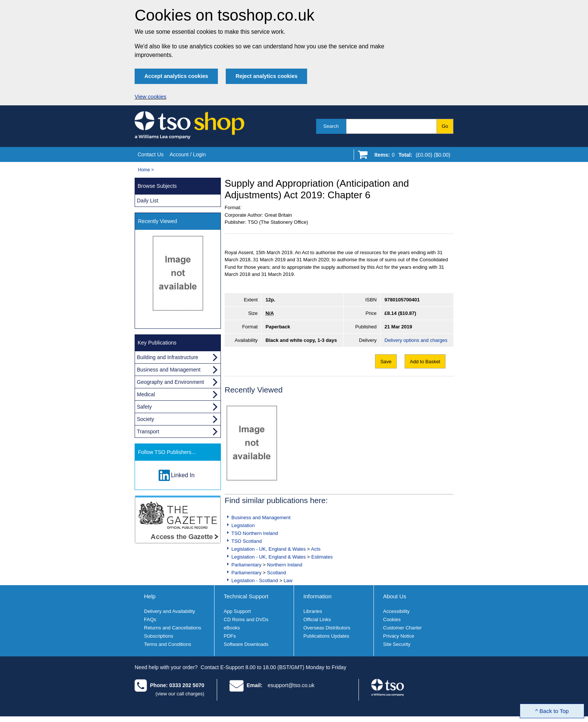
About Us (395, 596)
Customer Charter (403, 628)
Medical (146, 394)
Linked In (183, 475)
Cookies (392, 619)
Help (150, 596)
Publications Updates (326, 636)
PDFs (230, 636)
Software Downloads (246, 644)
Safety (144, 407)
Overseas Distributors (327, 628)
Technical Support (246, 596)
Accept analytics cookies (176, 76)
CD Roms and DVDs (246, 619)
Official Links (317, 619)
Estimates (322, 557)
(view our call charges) (180, 694)
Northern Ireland (285, 565)
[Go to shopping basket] (410, 156)
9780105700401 (402, 300)
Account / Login (188, 154)
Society (145, 419)
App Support (237, 611)
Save (386, 362)
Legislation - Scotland (255, 580)
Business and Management (261, 518)
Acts (316, 549)
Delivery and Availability (169, 611)
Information (317, 596)
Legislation (243, 525)
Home (144, 170)
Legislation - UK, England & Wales (268, 549)
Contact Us (151, 154)
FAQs (150, 619)
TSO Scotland (247, 541)
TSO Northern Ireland (255, 533)
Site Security (397, 644)
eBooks (232, 628)
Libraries (313, 611)
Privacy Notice (399, 636)
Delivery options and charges (416, 340)
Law (288, 580)
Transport (148, 431)
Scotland (277, 573)
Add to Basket (425, 362)
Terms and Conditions (168, 644)
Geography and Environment (170, 382)
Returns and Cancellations (172, 628)
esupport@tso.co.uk (291, 685)
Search (331, 126)
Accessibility (397, 611)
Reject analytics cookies (266, 76)
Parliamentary (246, 565)
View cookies (151, 97)
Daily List (148, 201)
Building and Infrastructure (167, 357)
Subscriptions (159, 636)
